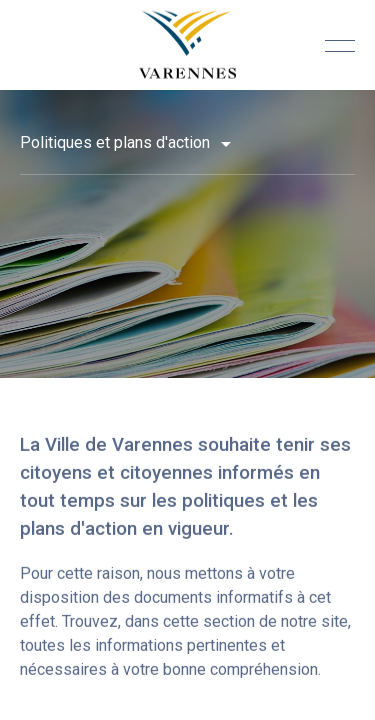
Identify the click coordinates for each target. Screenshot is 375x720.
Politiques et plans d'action (117, 142)
